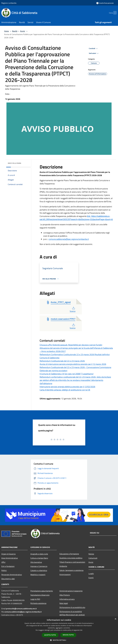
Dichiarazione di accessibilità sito (72, 607)
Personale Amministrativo (12, 575)
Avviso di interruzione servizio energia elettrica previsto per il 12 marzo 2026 (73, 364)
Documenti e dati (8, 579)
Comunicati (93, 558)
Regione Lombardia (9, 3)
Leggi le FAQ (35, 599)
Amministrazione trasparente (71, 591)
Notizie (91, 554)
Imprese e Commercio (39, 566)
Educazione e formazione (69, 554)
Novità (15, 31)
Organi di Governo (8, 554)
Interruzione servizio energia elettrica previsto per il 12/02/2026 (67, 387)
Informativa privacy (67, 599)
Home (6, 31)
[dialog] (59, 630)
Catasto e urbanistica (39, 570)
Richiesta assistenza (38, 603)
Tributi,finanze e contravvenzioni (72, 562)
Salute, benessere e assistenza (71, 570)
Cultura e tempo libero (39, 558)
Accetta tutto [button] (50, 635)
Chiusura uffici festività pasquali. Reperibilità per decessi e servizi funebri (71, 345)
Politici (4, 570)
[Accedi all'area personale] (105, 3)
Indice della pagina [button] (14, 163)
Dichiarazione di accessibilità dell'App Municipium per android (72, 613)
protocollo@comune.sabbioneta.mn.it (21, 609)
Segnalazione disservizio (40, 595)
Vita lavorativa (36, 562)
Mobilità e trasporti (38, 575)
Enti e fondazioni (8, 566)
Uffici (3, 562)
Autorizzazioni (65, 574)
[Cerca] (114, 13)
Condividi (94, 49)
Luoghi (91, 574)
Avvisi (23, 31)
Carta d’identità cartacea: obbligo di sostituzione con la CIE (65, 390)
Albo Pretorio (65, 595)
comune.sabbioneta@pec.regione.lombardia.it (69, 239)
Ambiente (63, 566)
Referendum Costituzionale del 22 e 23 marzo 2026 (62, 361)
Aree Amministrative (10, 558)
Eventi (91, 578)
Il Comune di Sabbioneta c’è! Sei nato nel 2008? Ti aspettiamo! (67, 374)
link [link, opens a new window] (81, 630)
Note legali (64, 603)
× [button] (115, 619)
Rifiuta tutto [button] (68, 635)
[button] (59, 640)
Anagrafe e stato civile (39, 554)
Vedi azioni (94, 53)
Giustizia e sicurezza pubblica (71, 558)
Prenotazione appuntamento (42, 591)
